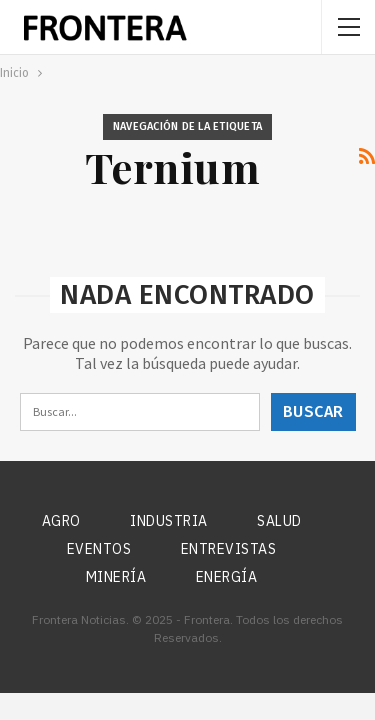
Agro (61, 521)
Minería (116, 577)
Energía (227, 577)
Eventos (99, 549)
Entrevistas (229, 549)
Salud (279, 521)
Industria (169, 521)
